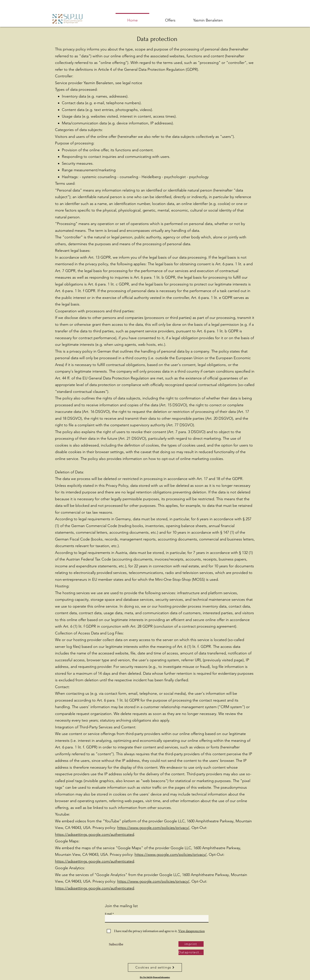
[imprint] (191, 944)
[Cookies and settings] (155, 967)
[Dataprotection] (191, 952)
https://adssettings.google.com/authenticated (95, 834)
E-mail (108, 914)
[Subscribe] (115, 945)
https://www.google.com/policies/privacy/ (153, 828)
